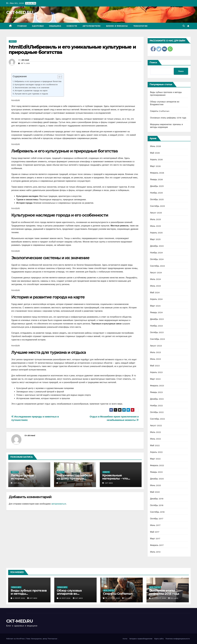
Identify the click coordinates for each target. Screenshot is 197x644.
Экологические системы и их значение (32, 88)
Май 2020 (155, 492)
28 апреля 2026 (159, 598)
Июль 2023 (156, 352)
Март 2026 (155, 166)
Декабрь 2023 (157, 319)
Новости (72, 26)
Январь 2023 (156, 392)
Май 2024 (155, 293)
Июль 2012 (155, 552)
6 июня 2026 (19, 598)
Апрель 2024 (156, 299)
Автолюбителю (92, 26)
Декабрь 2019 (157, 499)
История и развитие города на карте (31, 91)
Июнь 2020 (156, 485)
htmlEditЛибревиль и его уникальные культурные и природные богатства (72, 49)
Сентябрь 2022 (158, 419)
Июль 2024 (156, 279)
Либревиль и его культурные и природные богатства (38, 81)
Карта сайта (159, 639)
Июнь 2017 (155, 525)
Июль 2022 (156, 432)
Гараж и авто (16, 587)
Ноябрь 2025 (156, 193)
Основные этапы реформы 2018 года (168, 118)
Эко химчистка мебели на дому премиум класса (74, 478)
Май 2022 (155, 445)
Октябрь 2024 (157, 259)
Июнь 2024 (156, 286)
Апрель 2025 (156, 233)
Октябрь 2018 (157, 505)
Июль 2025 (156, 219)
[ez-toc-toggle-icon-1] (58, 77)
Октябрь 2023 (157, 332)
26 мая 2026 (65, 598)
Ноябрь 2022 (156, 406)
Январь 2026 (156, 179)
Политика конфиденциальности (178, 639)
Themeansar (52, 639)
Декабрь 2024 (157, 246)
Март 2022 (155, 459)
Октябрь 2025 (157, 199)
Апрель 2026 (156, 160)
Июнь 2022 (156, 439)
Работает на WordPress (16, 639)
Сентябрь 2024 (158, 266)
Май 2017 (155, 532)
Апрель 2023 (156, 372)
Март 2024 (155, 306)
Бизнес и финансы (117, 26)
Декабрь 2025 (157, 186)
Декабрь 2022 (157, 399)
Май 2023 (155, 366)
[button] (184, 26)
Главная (22, 26)
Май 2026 (155, 153)
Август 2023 (156, 346)
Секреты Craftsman (160, 111)
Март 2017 (155, 539)
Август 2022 (156, 426)
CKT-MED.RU (20, 12)
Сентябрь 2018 (157, 512)
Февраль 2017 (157, 545)
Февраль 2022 (157, 465)
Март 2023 (155, 379)
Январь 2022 (156, 472)
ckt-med (25, 60)
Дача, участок (109, 590)
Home (125, 639)
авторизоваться (59, 504)
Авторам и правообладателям (141, 639)
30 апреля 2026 (113, 598)
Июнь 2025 (156, 226)
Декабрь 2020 (157, 479)
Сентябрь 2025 (158, 206)
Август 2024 (156, 273)
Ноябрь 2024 (156, 253)
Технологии (140, 26)
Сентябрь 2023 (158, 339)
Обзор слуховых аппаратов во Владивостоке (69, 594)
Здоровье (38, 26)
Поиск (153, 62)
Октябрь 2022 (157, 412)
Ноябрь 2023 (156, 326)
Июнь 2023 (156, 359)
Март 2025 (155, 239)
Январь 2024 (156, 312)
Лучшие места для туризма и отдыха (31, 94)
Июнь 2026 (156, 146)
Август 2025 (156, 213)
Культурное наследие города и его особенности (36, 85)
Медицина (55, 26)
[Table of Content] (60, 77)
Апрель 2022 (156, 452)
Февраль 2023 (157, 386)
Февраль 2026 (157, 173)
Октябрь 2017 (157, 519)
